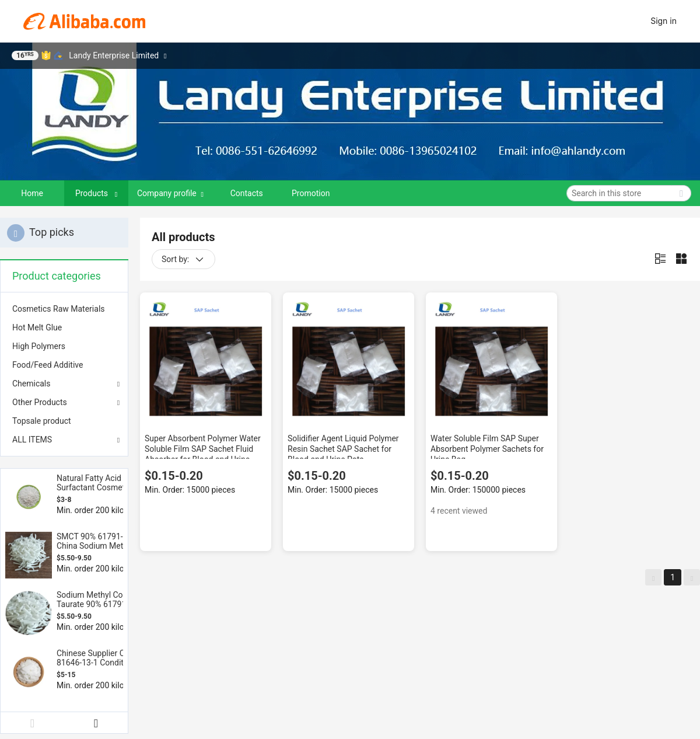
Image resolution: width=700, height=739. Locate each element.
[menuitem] (64, 309)
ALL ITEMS (32, 440)
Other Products (40, 402)
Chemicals (32, 384)
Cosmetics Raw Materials (59, 309)
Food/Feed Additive (48, 365)
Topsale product (42, 421)
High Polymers (39, 346)
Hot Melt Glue (37, 327)
